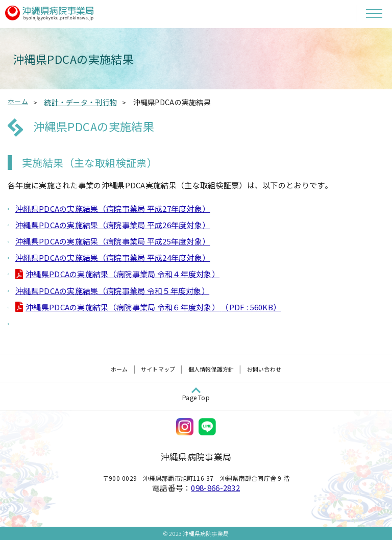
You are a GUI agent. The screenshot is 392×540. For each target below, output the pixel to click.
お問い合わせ (264, 369)
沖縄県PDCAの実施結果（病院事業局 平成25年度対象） (113, 241)
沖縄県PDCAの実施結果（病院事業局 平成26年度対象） (113, 225)
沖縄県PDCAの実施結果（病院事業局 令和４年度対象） (122, 274)
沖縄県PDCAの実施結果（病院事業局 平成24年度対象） (113, 257)
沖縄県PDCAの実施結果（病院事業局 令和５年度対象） (112, 291)
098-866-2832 (215, 488)
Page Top (196, 397)
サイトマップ (158, 369)
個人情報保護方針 (211, 369)
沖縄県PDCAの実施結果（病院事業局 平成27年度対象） (113, 208)
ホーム (18, 101)
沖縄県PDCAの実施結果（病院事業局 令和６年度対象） (153, 307)
